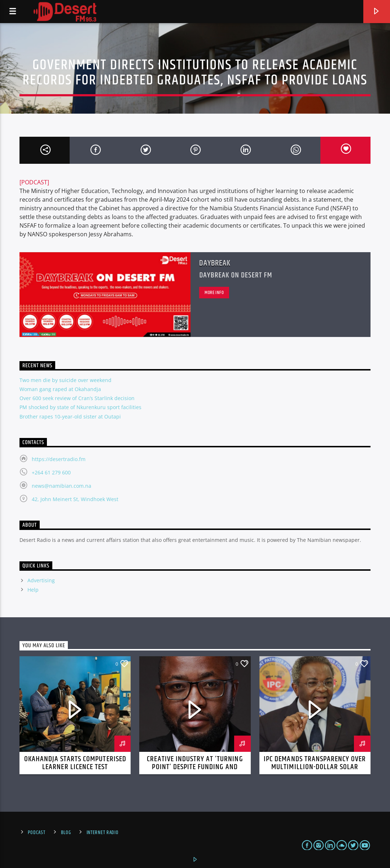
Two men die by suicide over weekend (65, 380)
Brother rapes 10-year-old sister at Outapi (70, 417)
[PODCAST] (34, 182)
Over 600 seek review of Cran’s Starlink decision (77, 398)
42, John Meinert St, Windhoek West (75, 499)
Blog (66, 833)
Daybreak (215, 263)
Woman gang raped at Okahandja (60, 389)
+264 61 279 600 (51, 472)
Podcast (36, 833)
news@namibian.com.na (62, 486)
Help (33, 590)
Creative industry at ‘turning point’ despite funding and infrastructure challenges (195, 767)
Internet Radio (103, 833)
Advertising (41, 580)
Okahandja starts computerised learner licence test (75, 763)
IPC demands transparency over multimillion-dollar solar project (315, 767)
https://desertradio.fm (59, 459)
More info (214, 293)
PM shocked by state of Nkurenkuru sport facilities (80, 407)
